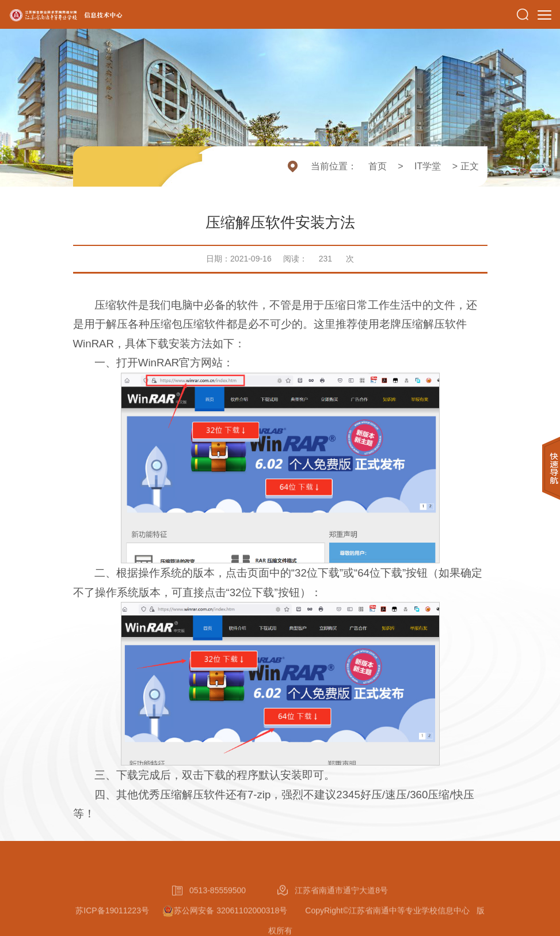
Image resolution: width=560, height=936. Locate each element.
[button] (523, 14)
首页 (378, 166)
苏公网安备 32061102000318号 (239, 931)
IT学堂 (428, 166)
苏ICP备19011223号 (112, 931)
